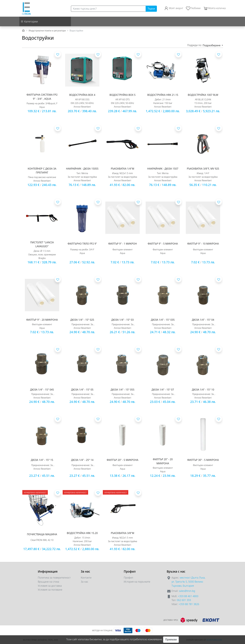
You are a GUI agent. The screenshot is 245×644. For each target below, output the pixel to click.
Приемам (171, 639)
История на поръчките (137, 582)
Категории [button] (29, 21)
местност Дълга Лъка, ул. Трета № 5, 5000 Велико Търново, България (188, 582)
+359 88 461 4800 (188, 596)
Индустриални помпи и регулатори (47, 31)
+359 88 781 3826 (189, 604)
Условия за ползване (50, 590)
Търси (151, 9)
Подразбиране (212, 45)
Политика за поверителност (54, 578)
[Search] (108, 9)
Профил (128, 578)
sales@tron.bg (187, 591)
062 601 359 (184, 600)
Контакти (86, 578)
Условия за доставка (50, 586)
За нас (85, 582)
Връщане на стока (48, 582)
